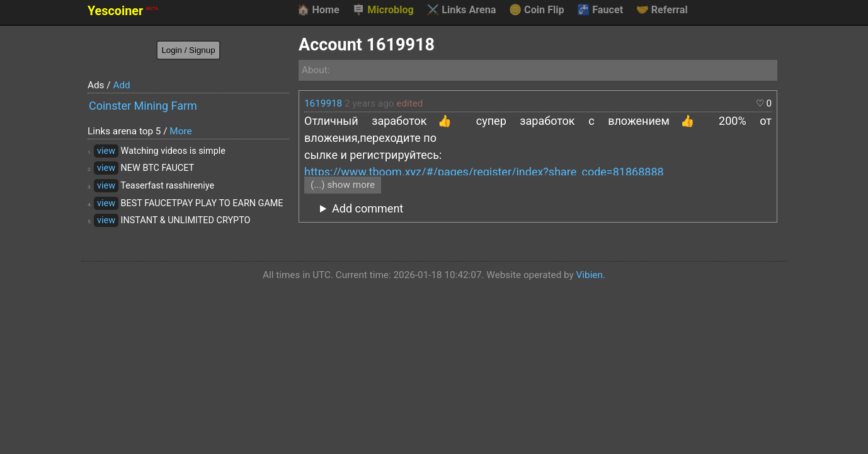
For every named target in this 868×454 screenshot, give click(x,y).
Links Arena (461, 10)
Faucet (600, 10)
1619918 (323, 103)
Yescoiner (123, 11)
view (106, 151)
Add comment (368, 208)
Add (121, 85)
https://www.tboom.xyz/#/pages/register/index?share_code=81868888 (484, 172)
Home (318, 10)
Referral (662, 10)
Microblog (383, 10)
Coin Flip (537, 10)
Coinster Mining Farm (143, 106)
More (180, 131)
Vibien (590, 275)
